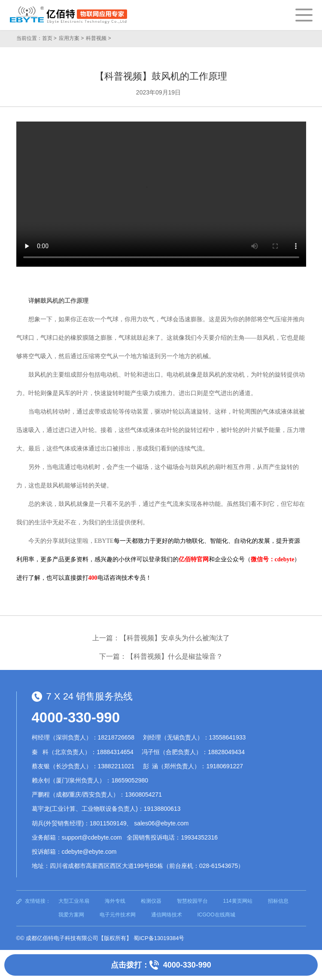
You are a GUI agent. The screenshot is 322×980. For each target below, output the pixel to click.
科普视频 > (98, 38)
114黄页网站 (238, 901)
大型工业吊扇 (74, 901)
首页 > (49, 38)
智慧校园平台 (192, 901)
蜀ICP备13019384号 (159, 938)
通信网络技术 (167, 915)
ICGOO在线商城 (216, 915)
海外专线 (115, 901)
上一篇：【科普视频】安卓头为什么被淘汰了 (161, 638)
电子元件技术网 (118, 915)
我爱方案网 (71, 915)
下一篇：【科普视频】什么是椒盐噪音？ (161, 656)
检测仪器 (151, 901)
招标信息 (278, 901)
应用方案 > (71, 38)
